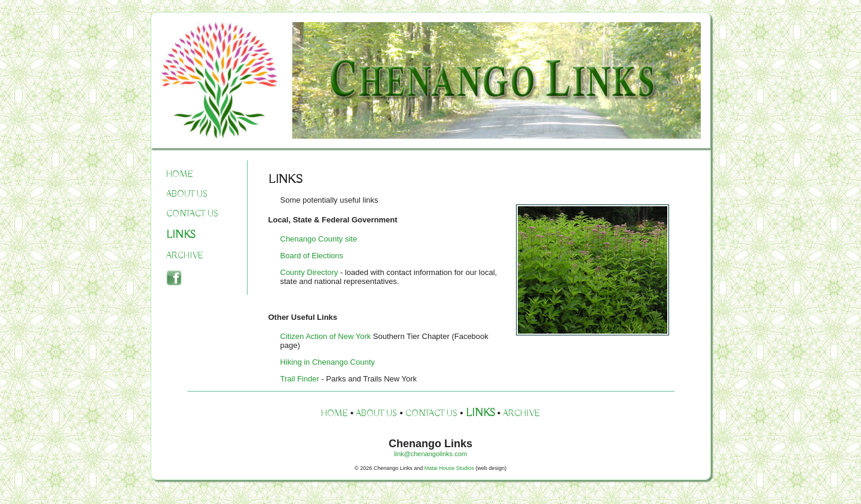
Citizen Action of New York (327, 336)
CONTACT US (192, 214)
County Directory (309, 272)
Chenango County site (319, 239)
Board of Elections (312, 256)
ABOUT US (187, 194)
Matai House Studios (449, 468)
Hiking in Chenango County (328, 362)
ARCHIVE (185, 256)
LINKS (181, 235)
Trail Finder (300, 379)
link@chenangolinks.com (430, 454)
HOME (180, 175)
